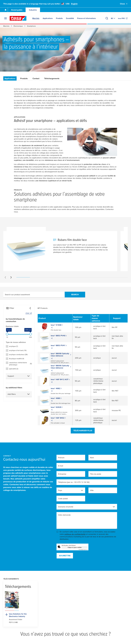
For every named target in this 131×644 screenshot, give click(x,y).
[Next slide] (11, 277)
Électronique (18, 26)
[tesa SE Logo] (18, 18)
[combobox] (19, 376)
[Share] (52, 328)
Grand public (17, 10)
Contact (36, 78)
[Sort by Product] (44, 318)
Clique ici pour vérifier (75, 547)
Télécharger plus (83, 431)
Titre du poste (96, 474)
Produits (24, 78)
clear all (29, 313)
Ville (92, 490)
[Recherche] (107, 18)
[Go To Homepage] (6, 10)
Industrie (33, 10)
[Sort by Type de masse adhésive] (100, 318)
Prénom (61, 458)
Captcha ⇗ (83, 550)
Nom (92, 458)
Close (124, 4)
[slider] (7, 334)
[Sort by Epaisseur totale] (82, 318)
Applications (10, 78)
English (74, 4)
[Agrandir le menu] (6, 18)
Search (75, 295)
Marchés (6, 26)
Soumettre (65, 556)
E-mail (61, 466)
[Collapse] (30, 308)
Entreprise (62, 474)
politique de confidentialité (75, 534)
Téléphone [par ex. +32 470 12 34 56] (74, 482)
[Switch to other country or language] (113, 18)
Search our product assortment (17, 295)
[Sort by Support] (118, 318)
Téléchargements (52, 78)
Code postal (63, 499)
